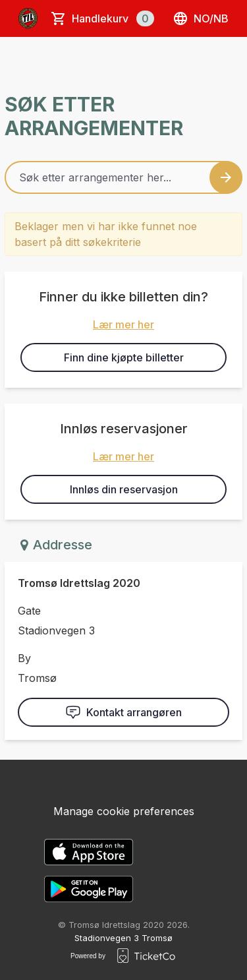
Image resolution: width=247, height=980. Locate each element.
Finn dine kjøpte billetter (124, 357)
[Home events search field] (123, 177)
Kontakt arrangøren (123, 712)
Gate (29, 611)
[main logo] (28, 18)
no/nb (201, 18)
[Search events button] (226, 177)
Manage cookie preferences (124, 811)
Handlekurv (113, 18)
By (24, 658)
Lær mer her (123, 324)
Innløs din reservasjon (124, 489)
